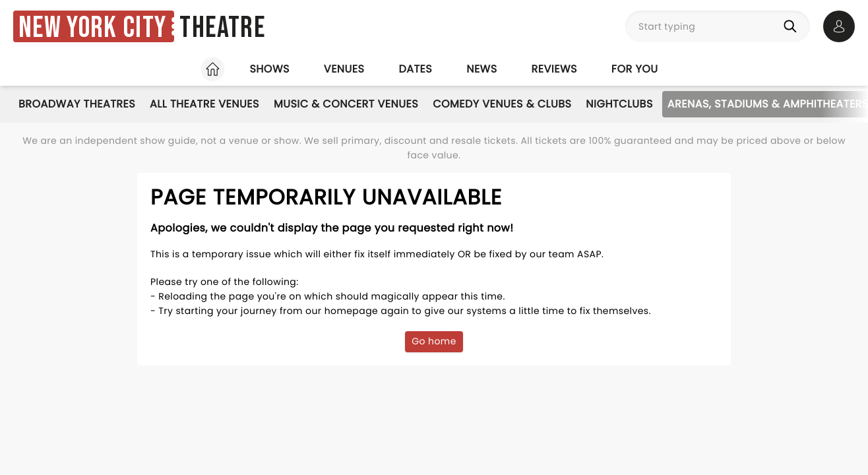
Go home (434, 341)
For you (635, 69)
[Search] (793, 26)
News (481, 69)
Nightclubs (619, 104)
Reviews (554, 69)
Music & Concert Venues (346, 104)
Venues (344, 69)
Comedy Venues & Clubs (502, 104)
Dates (415, 69)
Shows (269, 69)
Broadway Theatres (77, 104)
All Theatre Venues (204, 104)
